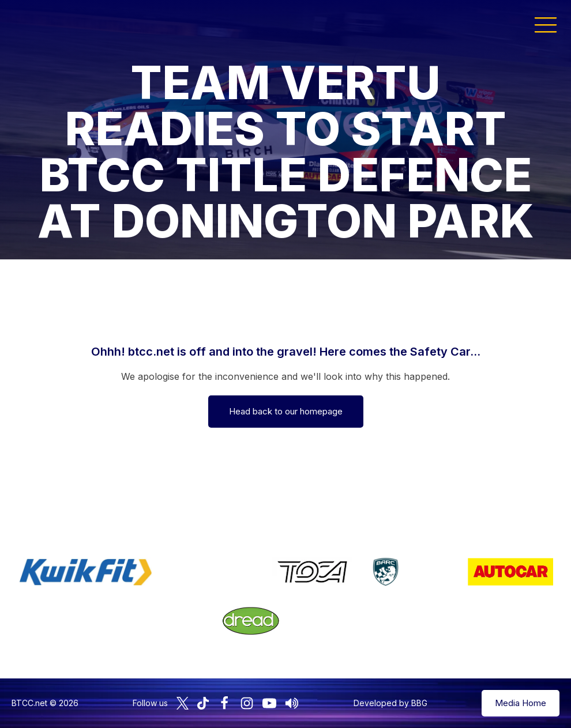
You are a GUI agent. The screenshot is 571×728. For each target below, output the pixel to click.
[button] (546, 24)
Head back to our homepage (286, 411)
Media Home (521, 703)
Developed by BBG (390, 703)
